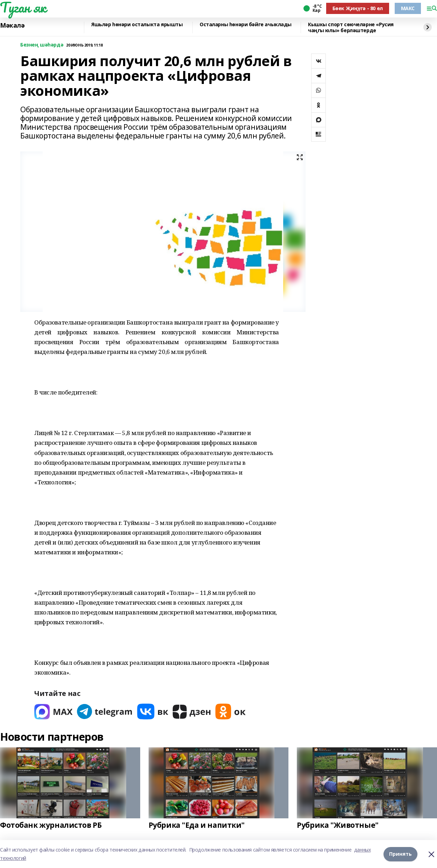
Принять (400, 854)
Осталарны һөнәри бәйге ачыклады (246, 25)
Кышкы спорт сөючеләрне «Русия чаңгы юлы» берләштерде (351, 27)
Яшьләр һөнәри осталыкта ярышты (137, 25)
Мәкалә (12, 26)
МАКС (408, 8)
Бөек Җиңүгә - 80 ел (358, 8)
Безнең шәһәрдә (42, 45)
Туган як (23, 7)
